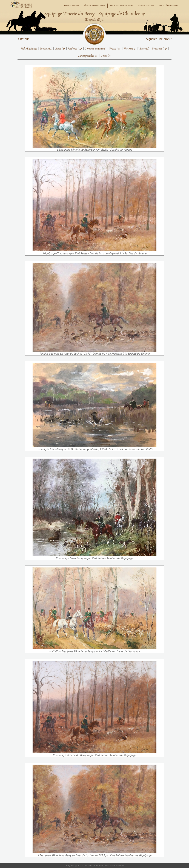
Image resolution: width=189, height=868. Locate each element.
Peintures (159, 49)
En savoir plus (72, 5)
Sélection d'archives (94, 5)
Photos (130, 49)
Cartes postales (88, 56)
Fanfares (75, 49)
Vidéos (144, 49)
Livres (60, 49)
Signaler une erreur (159, 39)
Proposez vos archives (122, 5)
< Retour (23, 39)
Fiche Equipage (29, 49)
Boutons (46, 49)
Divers (106, 56)
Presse (115, 49)
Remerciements (146, 5)
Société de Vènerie (169, 5)
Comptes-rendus (96, 49)
